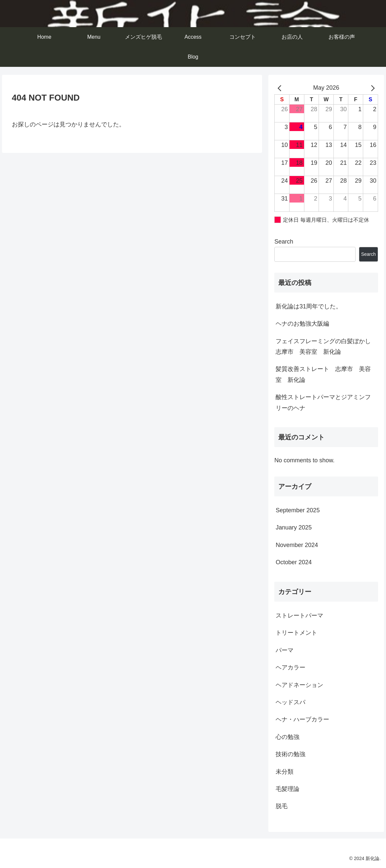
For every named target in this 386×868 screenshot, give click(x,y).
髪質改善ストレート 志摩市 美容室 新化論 (323, 374)
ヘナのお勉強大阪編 (302, 324)
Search (284, 242)
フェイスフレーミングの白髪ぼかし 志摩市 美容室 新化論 (326, 346)
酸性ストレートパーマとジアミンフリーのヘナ (323, 402)
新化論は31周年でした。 (309, 306)
